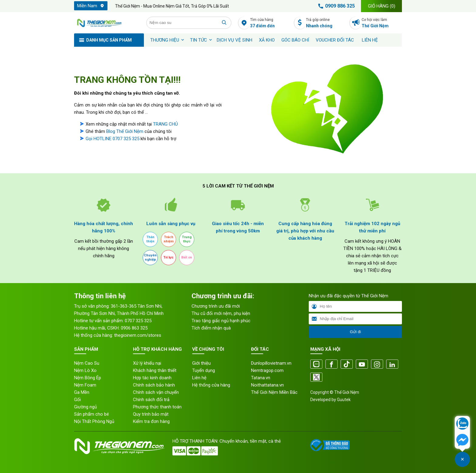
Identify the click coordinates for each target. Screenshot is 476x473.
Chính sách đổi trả (151, 400)
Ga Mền (82, 392)
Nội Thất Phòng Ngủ (94, 421)
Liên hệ (370, 40)
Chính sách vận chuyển (156, 392)
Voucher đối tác (335, 40)
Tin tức (199, 40)
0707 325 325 (138, 321)
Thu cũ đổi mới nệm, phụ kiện (221, 313)
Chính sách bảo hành (154, 385)
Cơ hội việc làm (382, 23)
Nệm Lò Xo (85, 370)
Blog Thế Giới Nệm (125, 131)
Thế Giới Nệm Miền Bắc (274, 392)
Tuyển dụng (204, 370)
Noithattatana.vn (267, 385)
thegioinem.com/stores (138, 335)
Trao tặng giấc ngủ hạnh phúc (221, 321)
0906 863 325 (134, 328)
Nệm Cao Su (87, 363)
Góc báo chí (295, 40)
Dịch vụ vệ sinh (235, 40)
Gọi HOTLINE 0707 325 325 (112, 139)
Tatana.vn (261, 378)
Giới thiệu (201, 363)
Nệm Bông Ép (88, 378)
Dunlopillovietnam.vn (271, 363)
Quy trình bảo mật (151, 414)
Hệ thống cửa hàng (211, 385)
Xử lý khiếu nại (147, 363)
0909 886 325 (335, 6)
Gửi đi (355, 332)
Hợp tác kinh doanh (152, 378)
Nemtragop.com (267, 370)
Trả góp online (326, 23)
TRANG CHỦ (165, 124)
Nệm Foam (85, 385)
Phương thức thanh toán (157, 407)
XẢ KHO (267, 40)
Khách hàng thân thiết (155, 370)
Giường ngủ (85, 407)
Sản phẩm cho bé (92, 414)
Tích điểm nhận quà (211, 328)
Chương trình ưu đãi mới (216, 306)
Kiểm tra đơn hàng (151, 421)
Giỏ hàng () (382, 6)
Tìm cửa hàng (270, 23)
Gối (77, 400)
